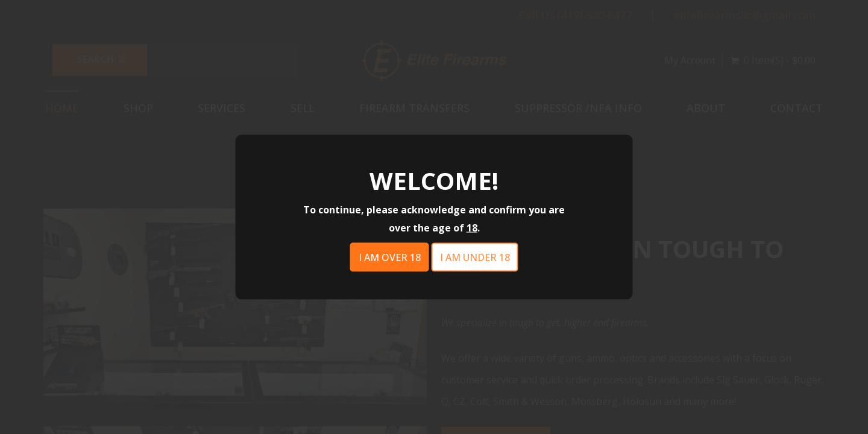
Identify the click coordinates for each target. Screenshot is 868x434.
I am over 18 (390, 257)
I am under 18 (475, 257)
